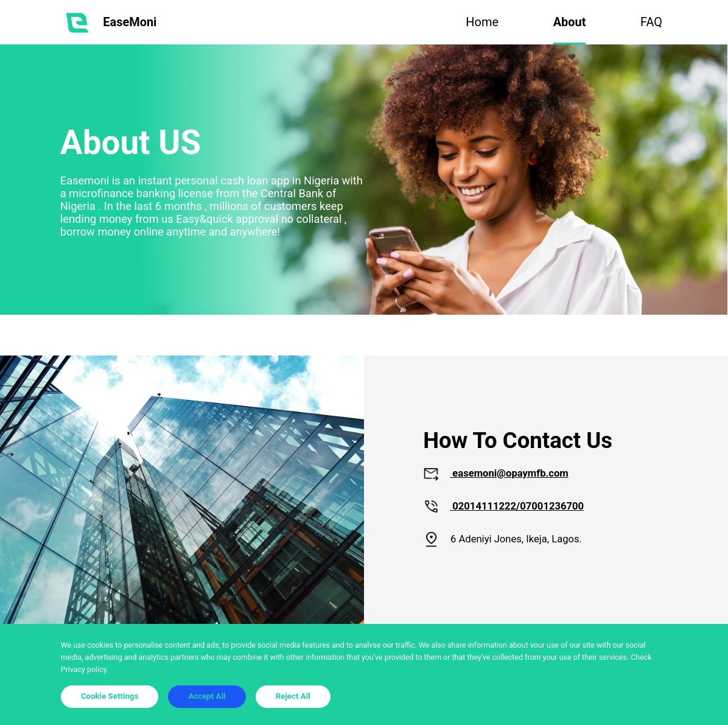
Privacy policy (84, 669)
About (570, 22)
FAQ (651, 22)
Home (482, 22)
